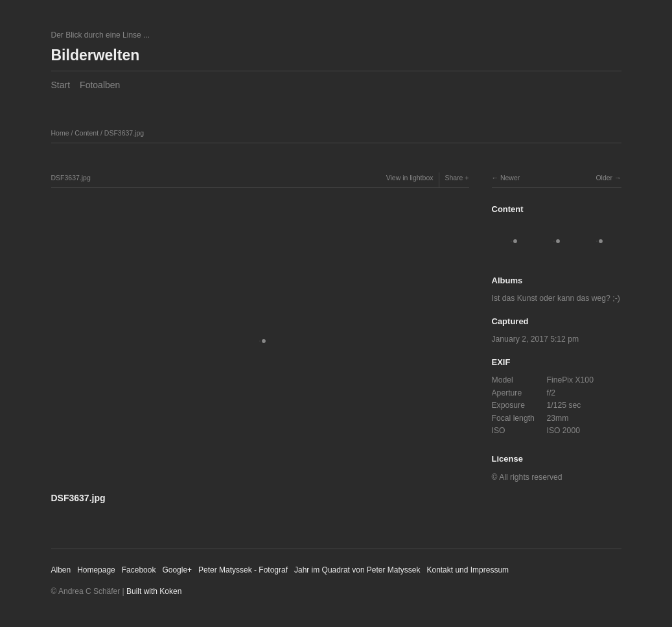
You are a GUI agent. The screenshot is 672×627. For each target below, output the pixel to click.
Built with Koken (154, 591)
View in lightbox (410, 178)
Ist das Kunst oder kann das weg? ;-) (556, 298)
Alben (61, 570)
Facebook (139, 570)
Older (604, 178)
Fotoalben (100, 85)
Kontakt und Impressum (468, 570)
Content (87, 133)
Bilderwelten (96, 55)
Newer (510, 178)
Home (60, 133)
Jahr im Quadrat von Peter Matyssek (357, 570)
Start (61, 85)
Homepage (96, 570)
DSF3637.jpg (124, 133)
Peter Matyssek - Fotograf (243, 570)
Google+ (177, 570)
